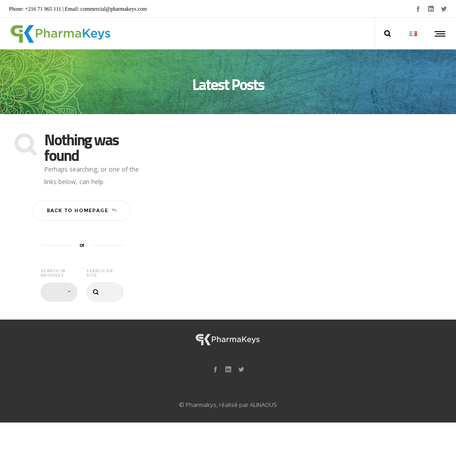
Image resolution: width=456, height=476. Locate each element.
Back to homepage (82, 210)
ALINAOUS (263, 405)
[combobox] (59, 292)
